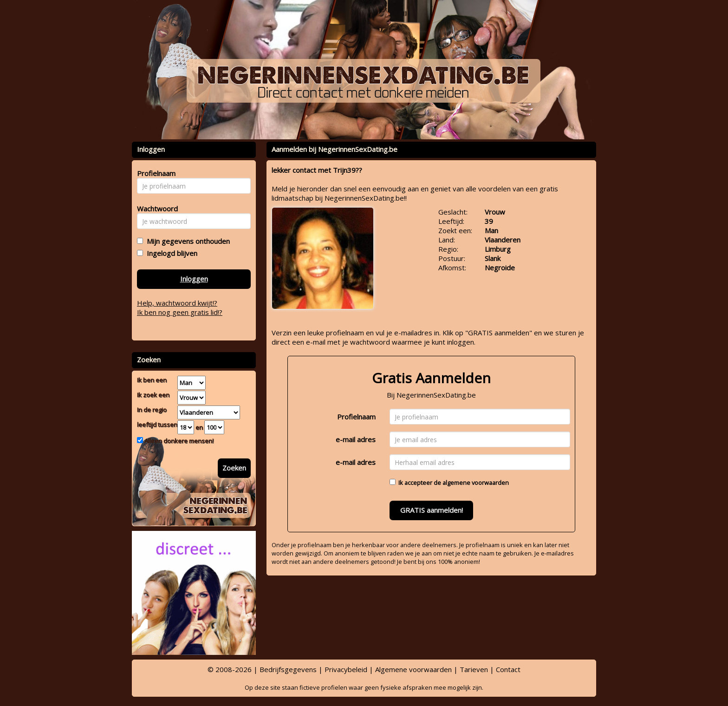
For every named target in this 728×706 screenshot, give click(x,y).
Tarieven (474, 669)
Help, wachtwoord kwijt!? (177, 303)
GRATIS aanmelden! (432, 510)
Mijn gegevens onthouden (186, 241)
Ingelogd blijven (170, 253)
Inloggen (194, 279)
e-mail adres (356, 439)
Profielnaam (356, 417)
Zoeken (234, 468)
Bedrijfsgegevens (288, 669)
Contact (508, 669)
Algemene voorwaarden (413, 669)
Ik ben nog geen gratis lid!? (180, 312)
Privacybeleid (346, 669)
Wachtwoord (155, 209)
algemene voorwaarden (476, 483)
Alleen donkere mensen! (178, 441)
